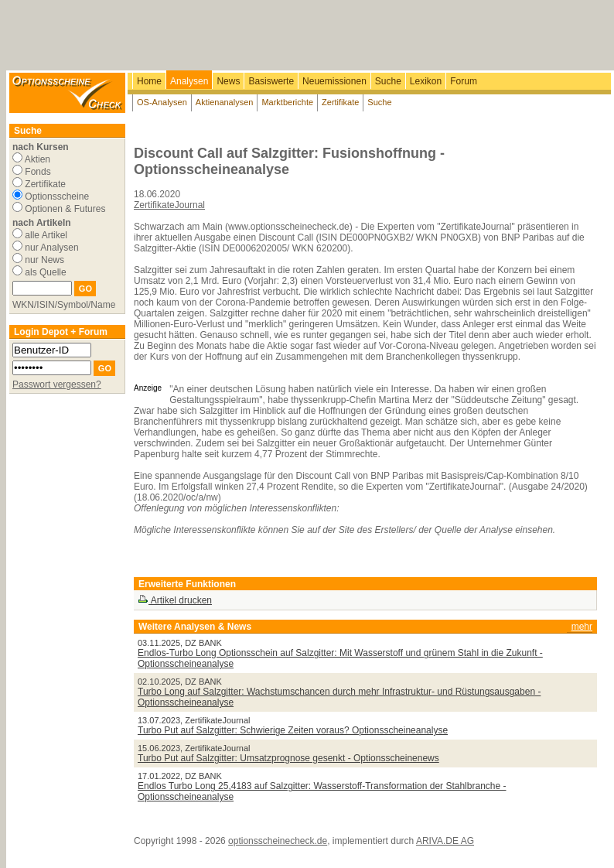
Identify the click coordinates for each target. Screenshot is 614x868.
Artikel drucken (175, 600)
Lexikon (426, 81)
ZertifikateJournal (169, 205)
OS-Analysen (162, 102)
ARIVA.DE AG (445, 841)
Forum (464, 81)
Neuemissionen (334, 81)
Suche (388, 81)
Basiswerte (271, 81)
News (228, 81)
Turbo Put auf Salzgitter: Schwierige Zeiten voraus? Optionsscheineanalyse (293, 730)
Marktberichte (287, 102)
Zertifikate (340, 102)
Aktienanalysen (225, 102)
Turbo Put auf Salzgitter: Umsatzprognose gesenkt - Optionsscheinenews (288, 758)
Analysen (189, 81)
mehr (582, 627)
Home (149, 81)
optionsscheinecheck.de (278, 841)
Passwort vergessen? (57, 384)
